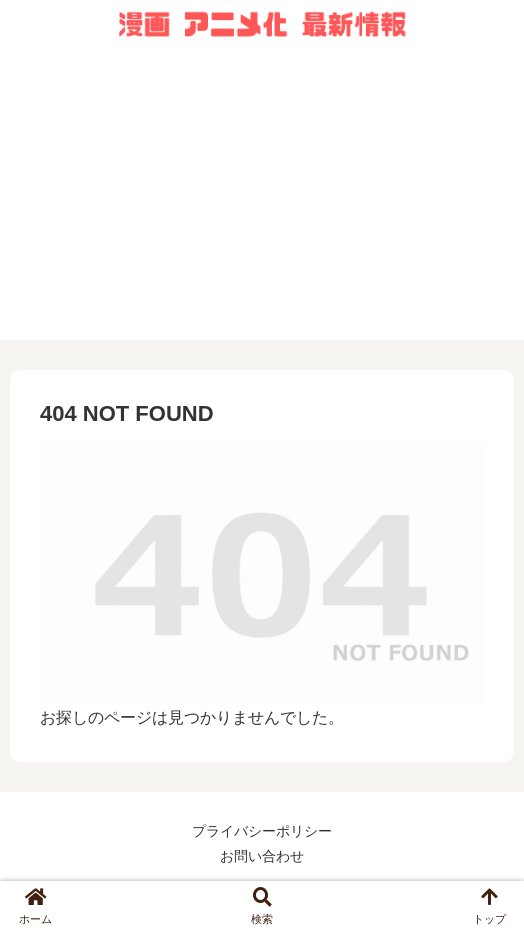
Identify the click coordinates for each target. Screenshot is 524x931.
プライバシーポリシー (262, 831)
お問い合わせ (262, 856)
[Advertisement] (262, 200)
